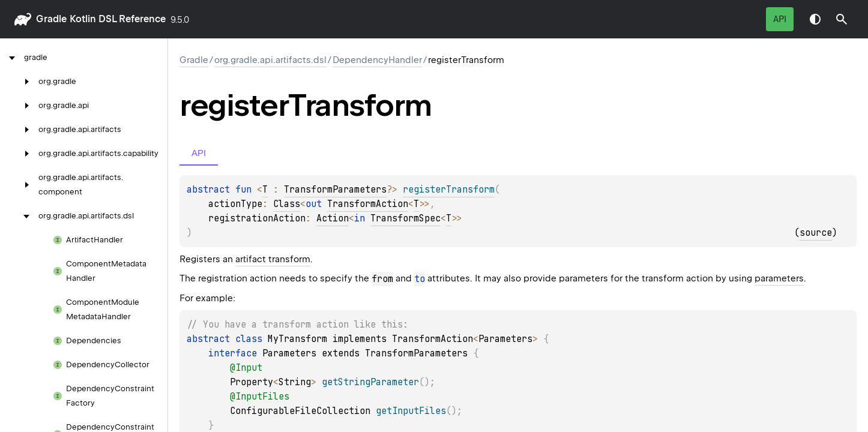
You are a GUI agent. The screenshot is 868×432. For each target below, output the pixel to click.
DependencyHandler (377, 60)
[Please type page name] (842, 19)
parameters (779, 278)
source (816, 233)
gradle (51, 19)
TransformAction (368, 204)
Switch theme (815, 19)
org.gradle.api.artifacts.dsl (270, 60)
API (780, 19)
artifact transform (273, 259)
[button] (842, 19)
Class (287, 204)
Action (333, 218)
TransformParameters (335, 190)
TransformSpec (405, 218)
